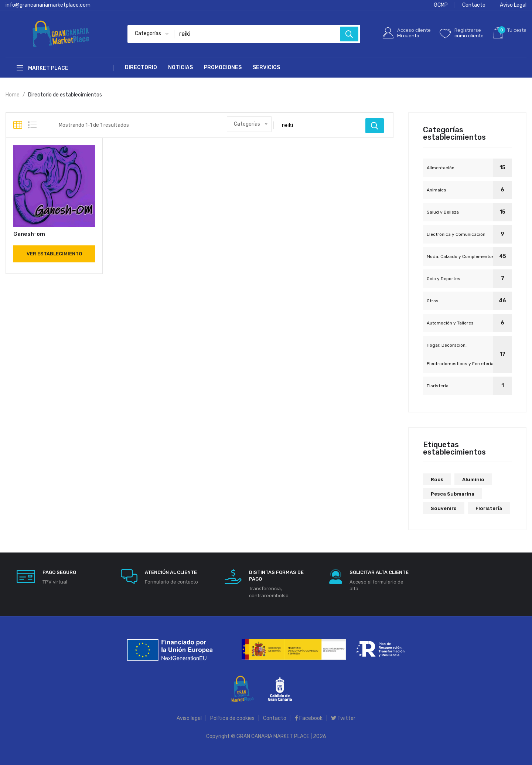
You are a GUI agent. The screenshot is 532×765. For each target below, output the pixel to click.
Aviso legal (189, 718)
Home (13, 95)
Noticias (180, 67)
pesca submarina (453, 494)
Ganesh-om (29, 234)
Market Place (42, 68)
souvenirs (444, 508)
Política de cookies (232, 718)
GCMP (441, 5)
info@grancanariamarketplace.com (48, 5)
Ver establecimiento (54, 254)
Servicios (266, 67)
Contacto (474, 5)
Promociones (223, 67)
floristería (489, 508)
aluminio (473, 480)
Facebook (309, 718)
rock (437, 480)
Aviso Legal (513, 5)
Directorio (141, 67)
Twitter (343, 718)
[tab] (18, 125)
